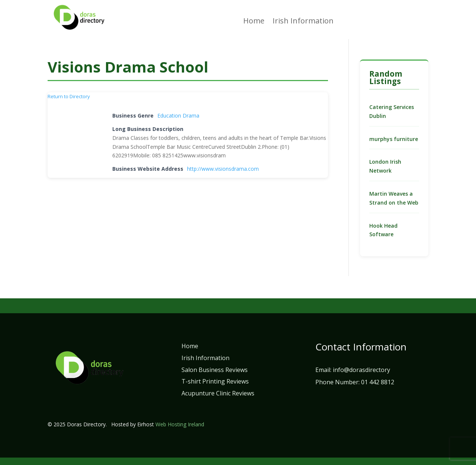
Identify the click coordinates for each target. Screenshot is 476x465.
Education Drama (178, 116)
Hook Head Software (383, 230)
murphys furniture (394, 139)
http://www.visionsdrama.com (223, 169)
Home (254, 22)
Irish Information (303, 22)
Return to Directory (69, 96)
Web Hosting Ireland (180, 424)
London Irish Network (385, 166)
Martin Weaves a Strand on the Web (394, 198)
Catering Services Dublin (392, 111)
